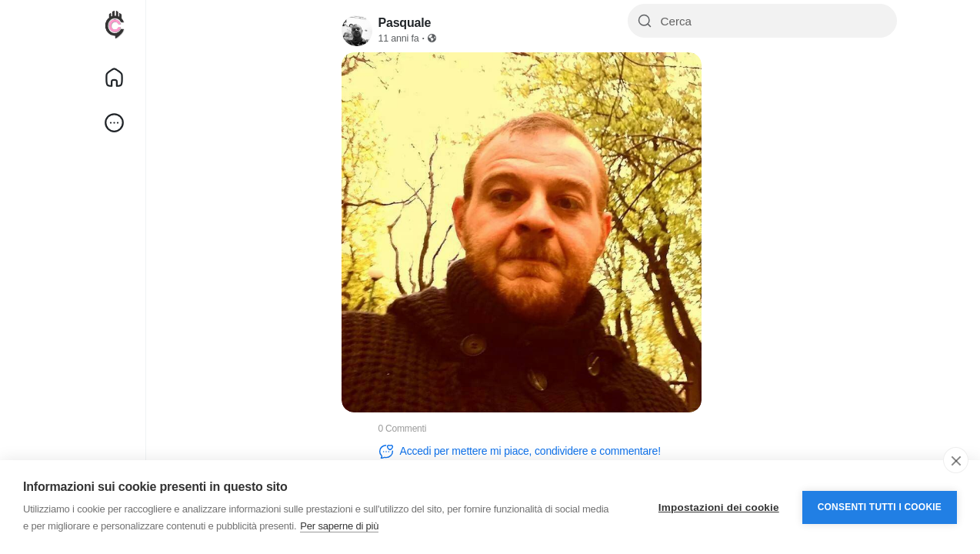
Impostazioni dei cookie (719, 507)
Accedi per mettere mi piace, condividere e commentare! (520, 452)
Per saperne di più (339, 526)
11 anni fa (399, 38)
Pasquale (405, 23)
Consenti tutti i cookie (880, 507)
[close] (956, 460)
